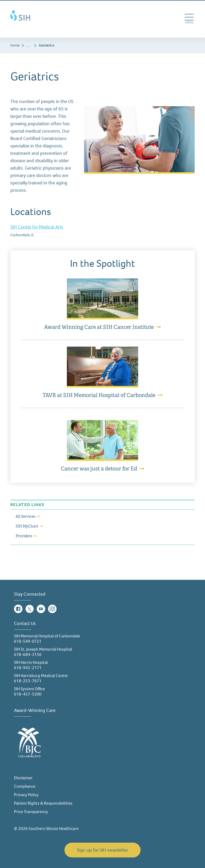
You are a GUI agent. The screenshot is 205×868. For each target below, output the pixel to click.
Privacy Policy (26, 795)
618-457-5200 (28, 694)
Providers (24, 536)
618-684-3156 (28, 654)
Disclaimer (23, 778)
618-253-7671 (28, 681)
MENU (190, 24)
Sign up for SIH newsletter (102, 850)
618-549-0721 (28, 641)
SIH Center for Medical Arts (37, 227)
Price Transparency (31, 812)
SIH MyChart (27, 526)
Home (15, 45)
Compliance (25, 786)
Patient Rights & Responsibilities (43, 803)
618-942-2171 (28, 668)
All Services (25, 516)
